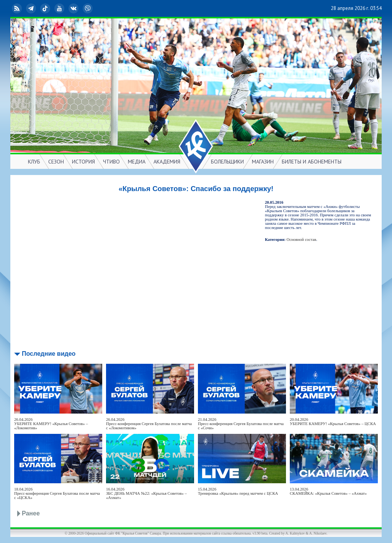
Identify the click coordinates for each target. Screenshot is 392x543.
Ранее (31, 513)
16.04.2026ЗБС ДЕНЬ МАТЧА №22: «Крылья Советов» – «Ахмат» (146, 493)
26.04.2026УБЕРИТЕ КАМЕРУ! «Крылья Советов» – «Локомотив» (51, 424)
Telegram (32, 8)
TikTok (46, 8)
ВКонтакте (74, 8)
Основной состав (302, 240)
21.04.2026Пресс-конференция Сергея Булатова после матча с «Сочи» (241, 424)
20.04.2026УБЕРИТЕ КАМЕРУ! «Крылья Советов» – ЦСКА (333, 422)
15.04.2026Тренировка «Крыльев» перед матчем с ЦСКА (238, 491)
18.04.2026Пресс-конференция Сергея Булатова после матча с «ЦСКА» (57, 493)
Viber (88, 8)
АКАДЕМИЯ (167, 162)
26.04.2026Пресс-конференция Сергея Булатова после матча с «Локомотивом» (149, 424)
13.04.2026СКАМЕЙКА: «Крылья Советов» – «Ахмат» (328, 491)
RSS (18, 8)
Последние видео (49, 354)
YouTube (60, 8)
